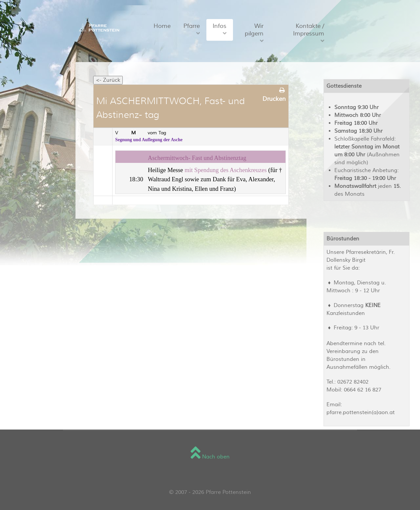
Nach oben (210, 457)
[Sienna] (98, 27)
